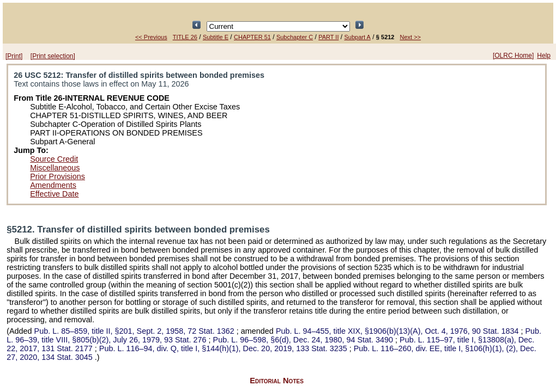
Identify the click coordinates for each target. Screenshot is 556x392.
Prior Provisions (58, 176)
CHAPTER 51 (252, 37)
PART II (328, 37)
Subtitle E (216, 37)
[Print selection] (53, 56)
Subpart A (358, 37)
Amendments (53, 185)
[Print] (14, 56)
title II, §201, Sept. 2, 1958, (135, 331)
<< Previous (151, 37)
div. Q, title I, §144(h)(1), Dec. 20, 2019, (224, 348)
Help (544, 56)
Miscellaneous (55, 168)
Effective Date (54, 194)
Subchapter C (295, 37)
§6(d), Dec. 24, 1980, (304, 340)
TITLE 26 (185, 37)
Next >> (411, 37)
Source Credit (54, 159)
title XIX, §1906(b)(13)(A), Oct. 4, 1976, (398, 331)
